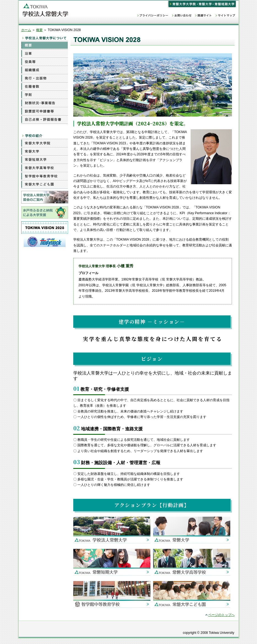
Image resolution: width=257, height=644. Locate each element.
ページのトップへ (221, 615)
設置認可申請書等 (44, 111)
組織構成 (44, 70)
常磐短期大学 (44, 159)
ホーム (26, 30)
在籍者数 (44, 86)
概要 (39, 30)
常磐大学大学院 (44, 143)
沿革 (44, 53)
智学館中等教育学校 (44, 176)
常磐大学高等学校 (44, 168)
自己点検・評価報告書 (44, 119)
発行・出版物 (44, 78)
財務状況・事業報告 (44, 103)
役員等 (44, 62)
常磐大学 (44, 151)
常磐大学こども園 (44, 184)
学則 (44, 95)
